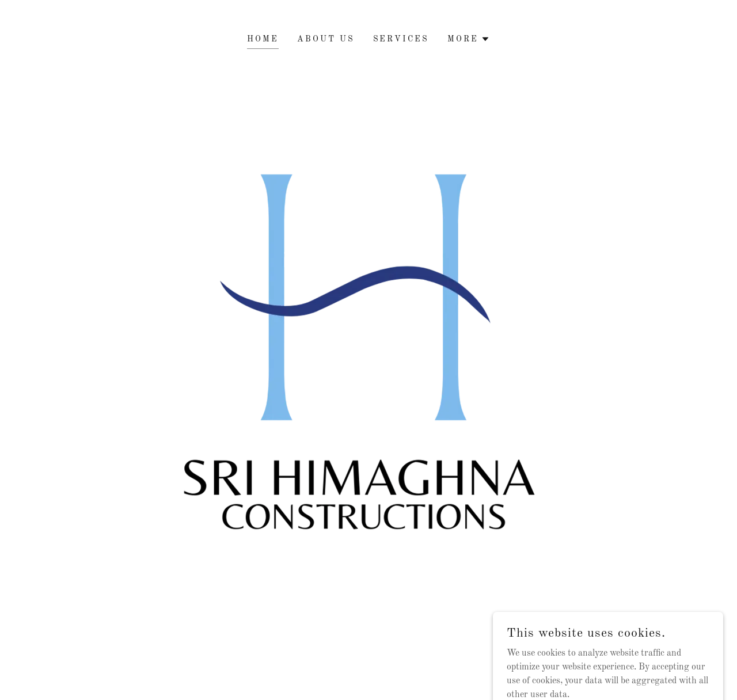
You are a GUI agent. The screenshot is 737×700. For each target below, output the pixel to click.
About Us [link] (326, 39)
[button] (469, 39)
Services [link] (401, 39)
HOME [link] (263, 39)
